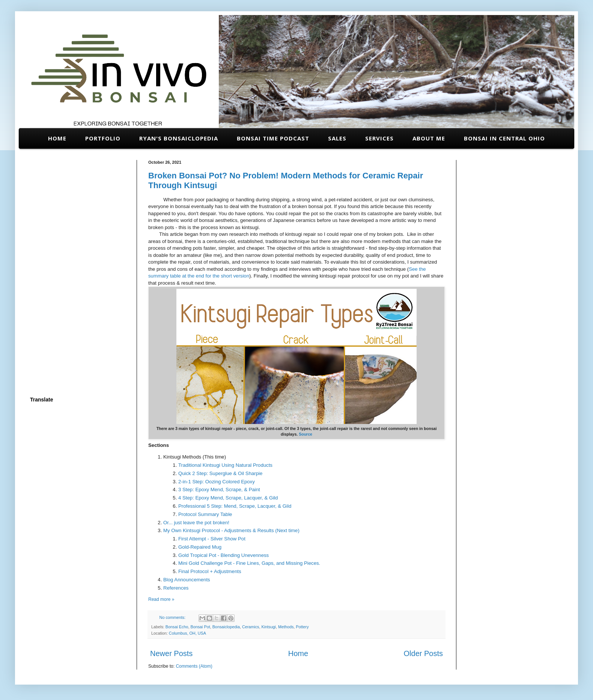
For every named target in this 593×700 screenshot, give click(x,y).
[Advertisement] (78, 273)
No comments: (173, 617)
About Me (429, 138)
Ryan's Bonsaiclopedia (179, 138)
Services (379, 138)
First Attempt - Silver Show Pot (212, 539)
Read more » (161, 599)
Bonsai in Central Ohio (504, 138)
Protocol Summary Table (205, 514)
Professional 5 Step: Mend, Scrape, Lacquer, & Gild (235, 506)
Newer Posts (171, 653)
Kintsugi (269, 627)
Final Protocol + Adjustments (210, 571)
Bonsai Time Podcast (273, 138)
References (176, 588)
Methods (286, 627)
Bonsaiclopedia (226, 627)
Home (57, 138)
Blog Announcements (187, 580)
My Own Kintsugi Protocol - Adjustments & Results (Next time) (231, 530)
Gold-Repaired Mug (200, 547)
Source (306, 434)
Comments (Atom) (194, 666)
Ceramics (251, 627)
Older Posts (423, 653)
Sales (337, 138)
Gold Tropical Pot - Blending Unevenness (224, 555)
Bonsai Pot (200, 627)
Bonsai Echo (177, 627)
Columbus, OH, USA (187, 633)
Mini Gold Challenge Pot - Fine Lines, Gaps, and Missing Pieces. (249, 563)
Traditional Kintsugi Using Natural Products (225, 465)
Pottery (302, 627)
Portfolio (103, 138)
